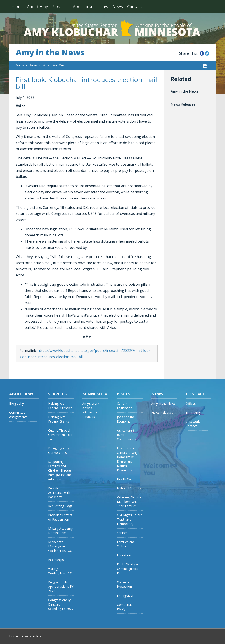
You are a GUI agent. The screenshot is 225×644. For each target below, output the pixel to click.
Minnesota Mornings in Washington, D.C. (60, 546)
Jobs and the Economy (126, 419)
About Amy (37, 7)
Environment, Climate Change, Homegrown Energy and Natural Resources (129, 459)
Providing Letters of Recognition (60, 517)
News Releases (183, 104)
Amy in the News (50, 53)
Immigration (126, 596)
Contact (135, 7)
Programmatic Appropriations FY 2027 (61, 586)
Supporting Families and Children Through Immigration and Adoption (60, 470)
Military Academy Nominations (60, 531)
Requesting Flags (60, 506)
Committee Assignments (18, 415)
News (118, 7)
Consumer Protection (124, 584)
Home (17, 7)
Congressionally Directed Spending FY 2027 (61, 604)
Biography (16, 403)
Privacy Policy (31, 636)
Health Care (125, 479)
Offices (191, 403)
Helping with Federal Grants (59, 419)
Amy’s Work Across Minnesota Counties (91, 410)
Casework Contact (193, 424)
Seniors (122, 533)
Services (60, 7)
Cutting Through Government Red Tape (60, 435)
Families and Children (126, 544)
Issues (102, 7)
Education (124, 555)
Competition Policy (126, 607)
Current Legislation (125, 406)
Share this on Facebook (202, 53)
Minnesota (82, 7)
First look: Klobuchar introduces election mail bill (86, 83)
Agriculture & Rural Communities (126, 435)
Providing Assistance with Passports (59, 493)
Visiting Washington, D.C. (60, 571)
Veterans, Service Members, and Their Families (129, 502)
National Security (129, 488)
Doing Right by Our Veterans (59, 450)
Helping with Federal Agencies (60, 406)
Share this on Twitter (207, 53)
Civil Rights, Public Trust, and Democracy (130, 519)
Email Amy (193, 413)
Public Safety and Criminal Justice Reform (129, 569)
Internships (56, 560)
